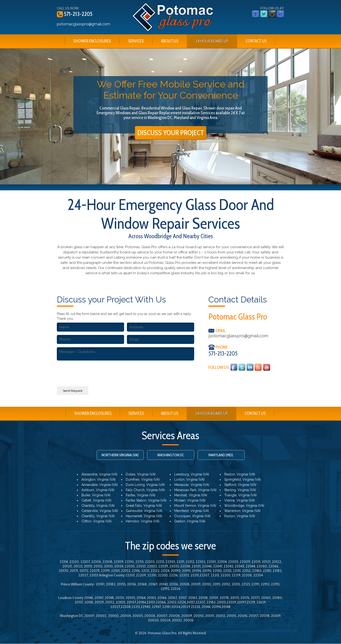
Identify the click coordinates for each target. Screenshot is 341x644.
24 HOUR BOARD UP (212, 41)
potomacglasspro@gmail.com (83, 24)
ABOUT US (170, 41)
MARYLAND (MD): (221, 455)
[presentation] (126, 372)
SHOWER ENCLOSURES (92, 41)
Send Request (73, 391)
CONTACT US (256, 41)
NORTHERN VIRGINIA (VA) (120, 455)
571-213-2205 (78, 14)
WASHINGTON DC (171, 455)
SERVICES (136, 41)
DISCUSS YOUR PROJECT (171, 133)
